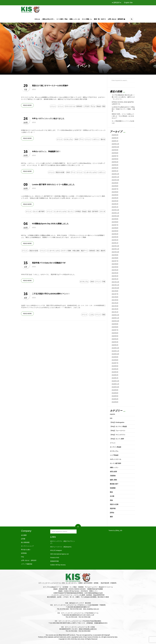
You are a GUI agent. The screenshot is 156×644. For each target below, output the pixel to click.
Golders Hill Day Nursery (58, 565)
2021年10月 (115, 288)
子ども (93, 106)
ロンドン (71, 211)
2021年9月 (115, 291)
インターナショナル (90, 172)
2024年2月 (115, 204)
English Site (128, 3)
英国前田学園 (54, 561)
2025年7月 (115, 156)
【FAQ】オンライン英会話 (118, 426)
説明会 (112, 513)
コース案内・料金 (62, 19)
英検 (111, 500)
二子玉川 (86, 106)
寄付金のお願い (26, 550)
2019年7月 (115, 363)
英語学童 (113, 508)
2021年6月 (115, 297)
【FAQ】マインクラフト (118, 435)
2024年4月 (115, 198)
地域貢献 (113, 488)
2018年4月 (115, 399)
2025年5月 (115, 159)
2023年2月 (115, 240)
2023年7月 (115, 225)
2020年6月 (115, 333)
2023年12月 (115, 210)
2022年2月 (115, 276)
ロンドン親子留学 (39, 211)
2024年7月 (115, 189)
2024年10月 (115, 180)
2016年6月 (115, 402)
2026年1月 (115, 141)
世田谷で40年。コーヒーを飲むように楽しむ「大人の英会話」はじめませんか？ (123, 116)
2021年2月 (115, 309)
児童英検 (113, 476)
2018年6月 (115, 393)
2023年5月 (115, 231)
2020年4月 (115, 339)
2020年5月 (115, 336)
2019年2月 (115, 375)
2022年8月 (115, 258)
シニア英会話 (114, 455)
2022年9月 (115, 255)
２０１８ (102, 211)
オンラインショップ (27, 546)
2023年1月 (115, 243)
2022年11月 (115, 249)
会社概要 (24, 535)
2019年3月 (115, 372)
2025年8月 (115, 153)
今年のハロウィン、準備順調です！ (46, 152)
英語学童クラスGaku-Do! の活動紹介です (49, 263)
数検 (111, 492)
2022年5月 (115, 267)
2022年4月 (115, 270)
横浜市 (103, 251)
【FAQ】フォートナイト (118, 431)
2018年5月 (115, 396)
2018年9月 (115, 390)
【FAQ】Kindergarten (117, 422)
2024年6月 (115, 192)
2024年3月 (115, 201)
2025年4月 (115, 162)
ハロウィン (96, 139)
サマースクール (70, 106)
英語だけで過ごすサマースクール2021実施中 (50, 86)
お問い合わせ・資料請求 (117, 19)
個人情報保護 (25, 542)
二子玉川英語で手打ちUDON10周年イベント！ (51, 294)
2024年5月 (115, 195)
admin (34, 89)
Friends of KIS (55, 558)
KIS (111, 418)
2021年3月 (115, 306)
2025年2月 (115, 168)
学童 (104, 282)
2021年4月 (115, 303)
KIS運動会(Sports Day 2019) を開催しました (50, 224)
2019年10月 (115, 354)
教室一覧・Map (100, 19)
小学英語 (78, 211)
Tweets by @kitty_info (115, 530)
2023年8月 (115, 222)
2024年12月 (115, 174)
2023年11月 (115, 213)
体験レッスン (75, 19)
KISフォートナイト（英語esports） (61, 547)
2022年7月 (115, 261)
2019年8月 (115, 360)
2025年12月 (115, 144)
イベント (53, 106)
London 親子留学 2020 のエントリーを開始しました (53, 185)
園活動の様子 (114, 484)
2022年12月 (115, 246)
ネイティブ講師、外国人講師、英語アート (75, 251)
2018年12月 (115, 381)
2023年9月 (115, 219)
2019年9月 (115, 357)
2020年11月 (115, 318)
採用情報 (24, 553)
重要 (111, 517)
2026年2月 (115, 138)
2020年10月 (115, 321)
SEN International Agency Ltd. (60, 554)
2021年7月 (115, 294)
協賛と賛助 (113, 480)
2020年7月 (115, 330)
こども (92, 315)
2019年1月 (115, 378)
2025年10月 (115, 147)
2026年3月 (115, 135)
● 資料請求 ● (117, 3)
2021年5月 (115, 300)
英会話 (99, 106)
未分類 (112, 496)
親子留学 (95, 211)
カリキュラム (68, 139)
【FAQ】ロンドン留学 (117, 439)
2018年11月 (115, 384)
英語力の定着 (60, 172)
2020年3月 (115, 342)
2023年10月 (115, 216)
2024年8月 (115, 186)
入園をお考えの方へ (48, 19)
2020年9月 (115, 324)
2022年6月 (115, 264)
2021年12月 (115, 282)
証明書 (23, 539)
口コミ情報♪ (87, 19)
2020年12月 (115, 315)
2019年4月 (115, 369)
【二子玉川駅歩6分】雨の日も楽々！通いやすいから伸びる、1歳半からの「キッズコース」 (123, 97)
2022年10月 (115, 252)
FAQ (22, 557)
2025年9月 (115, 150)
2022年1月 (115, 279)
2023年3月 (115, 237)
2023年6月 (115, 228)
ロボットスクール (116, 459)
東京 (98, 251)
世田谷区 (79, 106)
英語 (104, 106)
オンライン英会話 (116, 447)
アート (82, 139)
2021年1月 (115, 312)
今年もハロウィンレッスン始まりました (48, 119)
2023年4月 (115, 234)
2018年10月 (115, 387)
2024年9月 (115, 183)
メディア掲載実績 (27, 564)
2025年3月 (115, 165)
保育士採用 (113, 472)
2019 (76, 139)
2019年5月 (115, 366)
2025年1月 (115, 171)
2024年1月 (115, 207)
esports (112, 414)
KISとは (37, 19)
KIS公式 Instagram (56, 550)
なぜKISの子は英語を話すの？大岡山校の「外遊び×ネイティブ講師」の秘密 (123, 109)
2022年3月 (115, 273)
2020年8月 (115, 327)
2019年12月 (115, 348)
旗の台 (103, 139)
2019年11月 (115, 351)
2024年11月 (115, 177)
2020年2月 (115, 345)
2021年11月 (115, 285)
